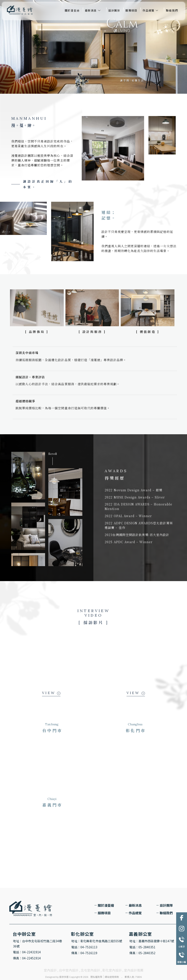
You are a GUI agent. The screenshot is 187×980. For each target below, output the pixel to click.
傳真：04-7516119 (84, 953)
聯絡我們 (172, 10)
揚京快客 (64, 977)
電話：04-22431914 (27, 952)
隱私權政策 (96, 977)
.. (122, 977)
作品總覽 (149, 10)
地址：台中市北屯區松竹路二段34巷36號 (37, 944)
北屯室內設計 (90, 970)
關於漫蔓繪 (72, 10)
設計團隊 (114, 10)
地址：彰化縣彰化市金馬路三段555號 (97, 941)
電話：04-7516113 (84, 947)
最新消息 (91, 10)
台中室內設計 (69, 970)
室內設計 (50, 970)
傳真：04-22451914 (27, 958)
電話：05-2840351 (142, 947)
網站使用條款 (112, 977)
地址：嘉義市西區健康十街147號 (152, 941)
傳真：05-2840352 (142, 953)
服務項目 (131, 10)
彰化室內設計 (112, 970)
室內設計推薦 (134, 970)
